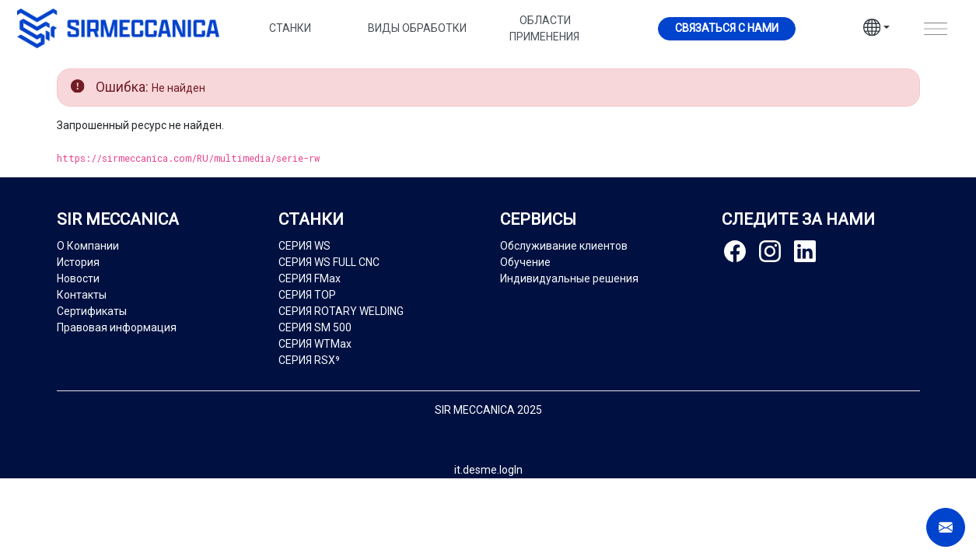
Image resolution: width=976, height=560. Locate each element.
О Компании (88, 246)
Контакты (82, 295)
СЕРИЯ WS (304, 246)
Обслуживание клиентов (564, 246)
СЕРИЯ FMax (310, 278)
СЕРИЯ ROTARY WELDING (341, 311)
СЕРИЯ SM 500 (315, 327)
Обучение (525, 262)
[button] (876, 30)
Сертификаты (92, 311)
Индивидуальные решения (569, 278)
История (78, 262)
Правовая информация (117, 327)
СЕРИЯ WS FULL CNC (329, 262)
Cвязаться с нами (727, 28)
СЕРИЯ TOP (307, 295)
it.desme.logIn (488, 470)
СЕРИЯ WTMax (315, 344)
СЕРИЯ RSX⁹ (309, 360)
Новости (78, 278)
